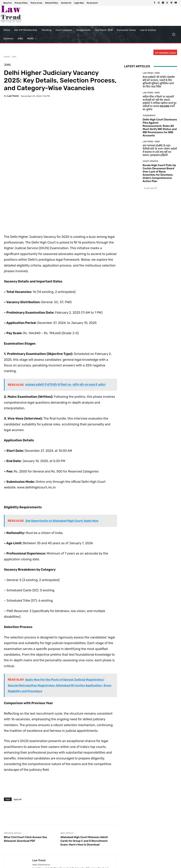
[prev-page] (6, 857)
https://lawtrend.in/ (41, 815)
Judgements (149, 116)
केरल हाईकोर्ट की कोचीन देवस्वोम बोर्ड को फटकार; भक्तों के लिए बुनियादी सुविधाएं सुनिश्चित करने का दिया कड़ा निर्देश (159, 82)
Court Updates (150, 161)
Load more (151, 188)
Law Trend (13, 96)
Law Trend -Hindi (151, 73)
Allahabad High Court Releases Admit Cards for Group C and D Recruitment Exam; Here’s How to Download (84, 791)
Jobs (14, 57)
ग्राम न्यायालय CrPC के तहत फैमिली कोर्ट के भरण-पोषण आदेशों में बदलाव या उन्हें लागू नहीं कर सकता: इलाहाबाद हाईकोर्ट (160, 150)
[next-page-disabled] (12, 857)
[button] (174, 34)
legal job (18, 750)
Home (7, 57)
